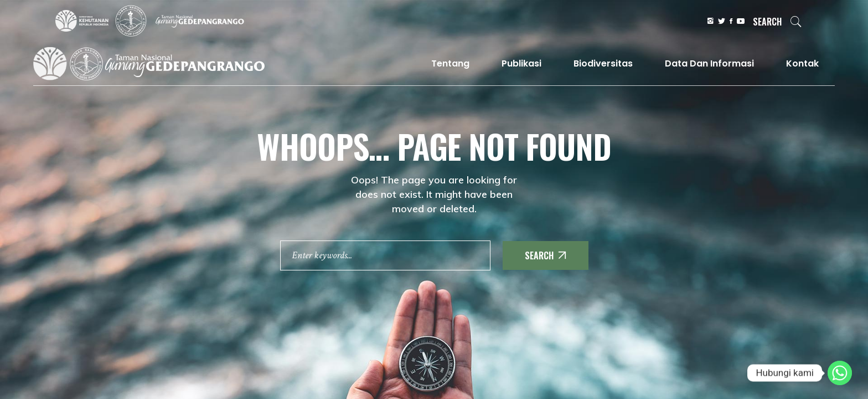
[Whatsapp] (840, 373)
